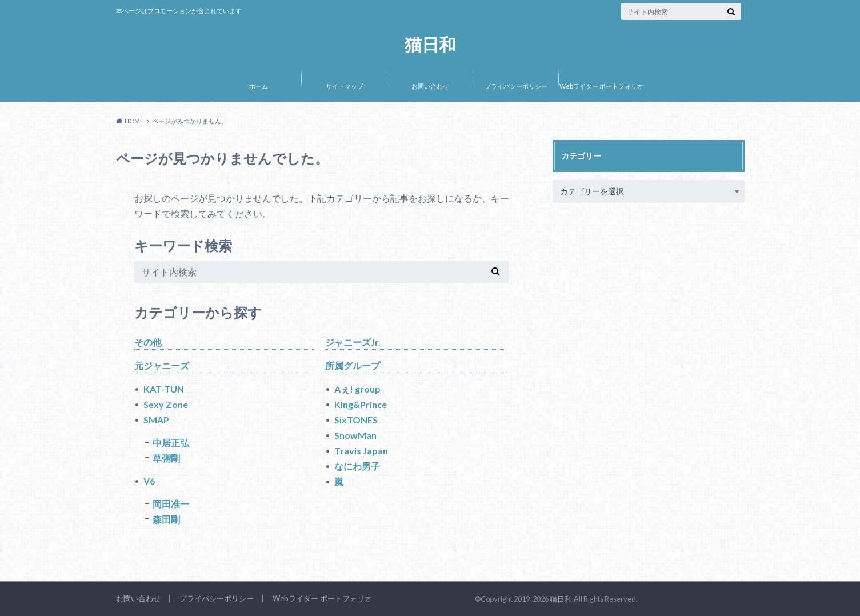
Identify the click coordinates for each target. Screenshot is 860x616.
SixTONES (356, 420)
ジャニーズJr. (353, 342)
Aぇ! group (357, 389)
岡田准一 (171, 504)
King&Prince (361, 404)
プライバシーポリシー (516, 86)
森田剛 (166, 519)
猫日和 (430, 44)
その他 (148, 342)
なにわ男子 (357, 466)
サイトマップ (345, 86)
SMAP (156, 420)
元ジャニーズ (162, 365)
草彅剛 (166, 458)
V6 (149, 481)
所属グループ (353, 365)
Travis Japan (361, 451)
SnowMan (355, 435)
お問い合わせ (430, 86)
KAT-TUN (164, 389)
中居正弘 (171, 443)
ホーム (259, 86)
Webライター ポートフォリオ (601, 86)
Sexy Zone (166, 404)
